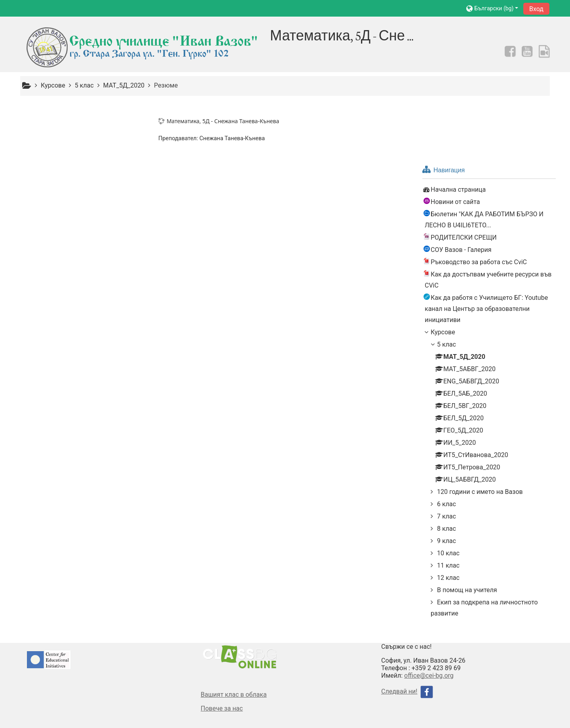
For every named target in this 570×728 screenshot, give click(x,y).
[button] (492, 8)
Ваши (209, 634)
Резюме (166, 85)
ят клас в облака (242, 634)
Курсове (43, 271)
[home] (143, 47)
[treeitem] (83, 129)
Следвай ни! (399, 630)
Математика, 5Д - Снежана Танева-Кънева (224, 121)
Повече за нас (222, 647)
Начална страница (58, 129)
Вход (536, 9)
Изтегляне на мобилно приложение (429, 714)
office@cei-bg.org (429, 615)
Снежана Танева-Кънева (233, 138)
